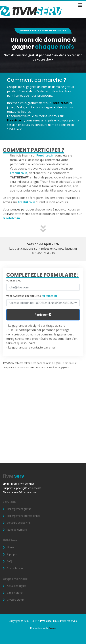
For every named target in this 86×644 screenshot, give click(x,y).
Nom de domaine (17, 530)
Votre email (14, 290)
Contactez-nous (16, 568)
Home (11, 547)
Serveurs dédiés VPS (19, 523)
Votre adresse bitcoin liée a (32, 305)
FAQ (9, 561)
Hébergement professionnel (23, 516)
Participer (43, 324)
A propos (12, 554)
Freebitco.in (60, 103)
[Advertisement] (43, 425)
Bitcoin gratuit (15, 593)
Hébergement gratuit (19, 509)
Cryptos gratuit (16, 600)
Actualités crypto (17, 586)
